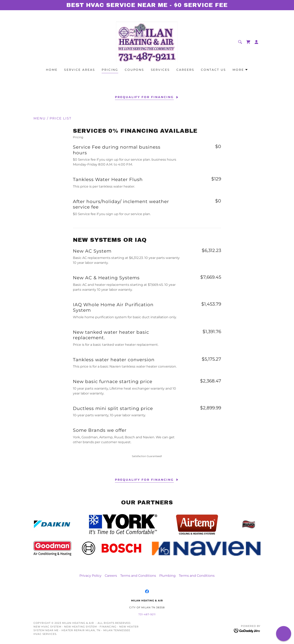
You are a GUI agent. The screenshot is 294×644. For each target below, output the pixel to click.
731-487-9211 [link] (147, 614)
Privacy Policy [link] (90, 576)
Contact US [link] (213, 70)
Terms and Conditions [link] (138, 576)
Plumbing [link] (167, 576)
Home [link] (52, 70)
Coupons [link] (135, 70)
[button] (256, 42)
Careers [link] (185, 70)
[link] (147, 42)
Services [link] (160, 70)
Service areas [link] (80, 70)
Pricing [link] (110, 70)
